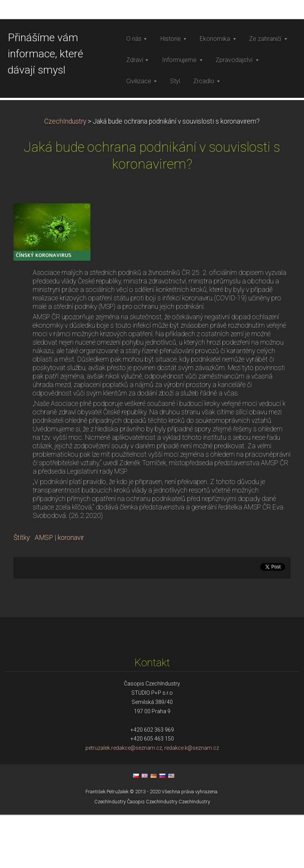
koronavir (71, 660)
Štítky (22, 660)
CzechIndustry (65, 244)
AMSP (44, 660)
